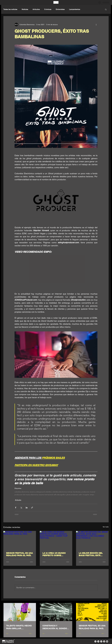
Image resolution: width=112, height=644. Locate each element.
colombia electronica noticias (62, 492)
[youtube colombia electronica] (107, 641)
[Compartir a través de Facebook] (16, 508)
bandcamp (77, 492)
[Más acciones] (96, 25)
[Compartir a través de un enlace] (32, 508)
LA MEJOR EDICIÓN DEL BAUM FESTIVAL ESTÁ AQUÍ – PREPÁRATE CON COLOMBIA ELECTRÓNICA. (92, 554)
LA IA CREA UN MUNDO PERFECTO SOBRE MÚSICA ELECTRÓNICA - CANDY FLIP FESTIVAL (55, 554)
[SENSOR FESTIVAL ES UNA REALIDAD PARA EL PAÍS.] (20, 540)
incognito (86, 495)
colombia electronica (22, 492)
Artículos (36, 9)
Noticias (25, 9)
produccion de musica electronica (26, 495)
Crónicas (48, 9)
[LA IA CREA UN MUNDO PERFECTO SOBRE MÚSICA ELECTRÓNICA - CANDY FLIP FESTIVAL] (56, 540)
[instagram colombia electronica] (95, 641)
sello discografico (60, 495)
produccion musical (88, 492)
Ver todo (106, 527)
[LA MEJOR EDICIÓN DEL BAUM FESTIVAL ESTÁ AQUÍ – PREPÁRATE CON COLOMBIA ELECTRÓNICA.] (92, 540)
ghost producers (72, 495)
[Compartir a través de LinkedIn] (27, 508)
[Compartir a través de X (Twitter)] (21, 508)
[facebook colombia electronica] (104, 641)
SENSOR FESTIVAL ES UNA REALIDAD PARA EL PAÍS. (19, 554)
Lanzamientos (75, 9)
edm (80, 495)
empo (92, 495)
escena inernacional (46, 495)
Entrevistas (60, 9)
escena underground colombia (41, 492)
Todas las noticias (10, 9)
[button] (106, 9)
